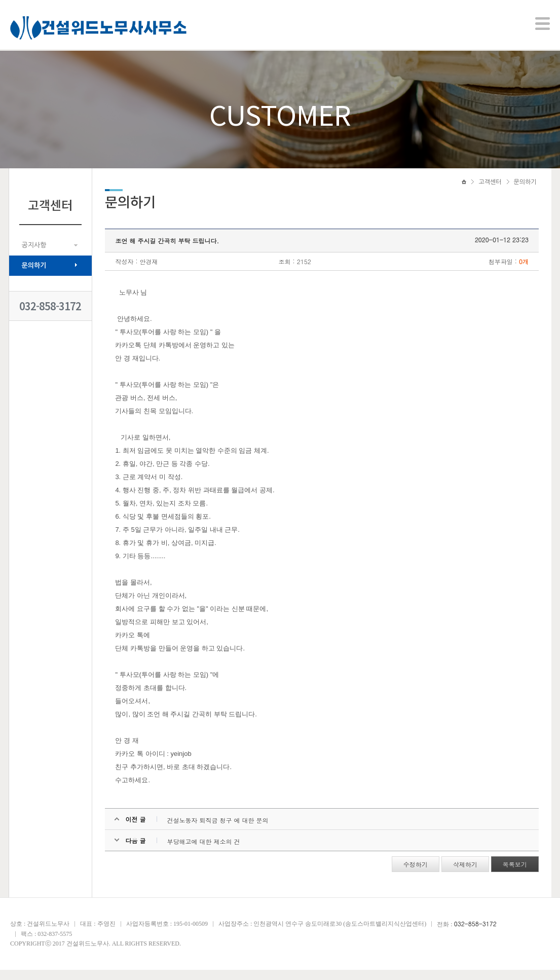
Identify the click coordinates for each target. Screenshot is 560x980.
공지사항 (34, 254)
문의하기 (34, 275)
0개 (522, 271)
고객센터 (490, 191)
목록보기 (513, 874)
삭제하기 (463, 874)
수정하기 (414, 874)
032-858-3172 (50, 315)
